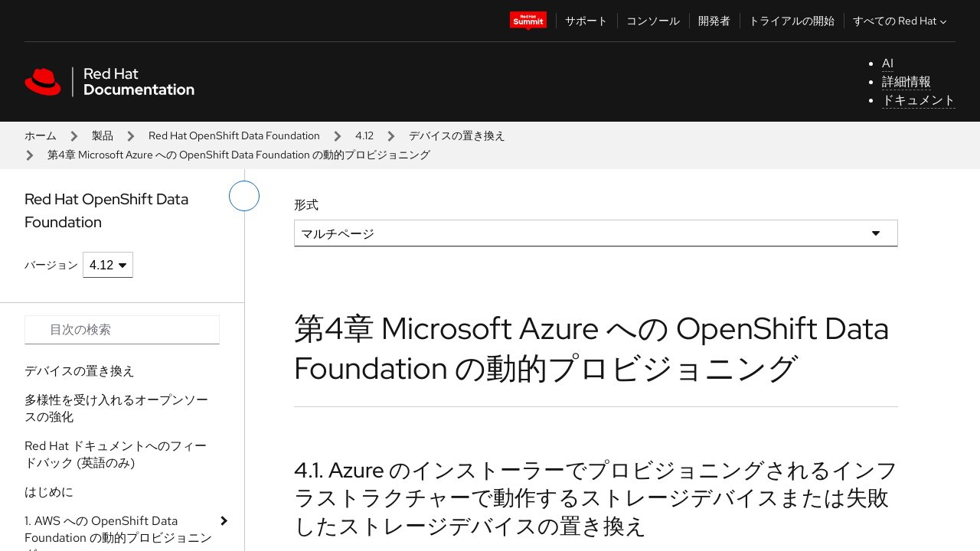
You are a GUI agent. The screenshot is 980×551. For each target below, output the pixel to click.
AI (888, 63)
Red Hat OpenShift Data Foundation (234, 135)
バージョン (51, 265)
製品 (103, 135)
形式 (306, 205)
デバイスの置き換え (457, 135)
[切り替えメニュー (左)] (244, 196)
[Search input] (122, 330)
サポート (586, 21)
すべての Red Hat (902, 21)
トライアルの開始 (792, 21)
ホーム (41, 135)
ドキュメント (919, 100)
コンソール (653, 21)
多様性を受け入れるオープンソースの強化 (116, 408)
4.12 (364, 135)
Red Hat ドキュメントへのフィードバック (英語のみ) (116, 454)
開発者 (714, 21)
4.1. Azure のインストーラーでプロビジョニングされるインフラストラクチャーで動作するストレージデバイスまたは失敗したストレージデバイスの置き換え (596, 498)
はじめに (49, 492)
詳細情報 (906, 82)
